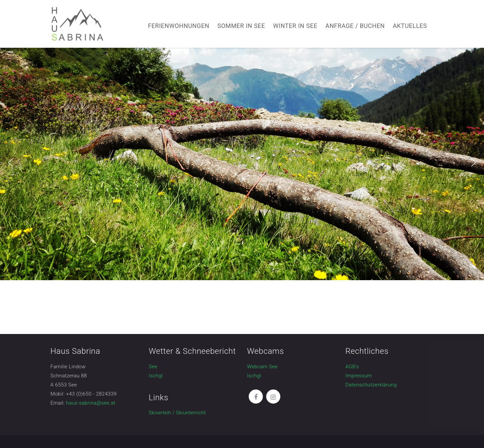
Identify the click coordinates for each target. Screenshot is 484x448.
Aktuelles (410, 26)
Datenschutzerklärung (371, 385)
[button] (10, 162)
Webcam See (262, 367)
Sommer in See (241, 26)
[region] (242, 162)
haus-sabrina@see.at (91, 403)
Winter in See (295, 26)
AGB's (352, 367)
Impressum (359, 376)
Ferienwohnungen (179, 26)
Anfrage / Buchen (355, 26)
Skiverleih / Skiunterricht (177, 413)
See (153, 367)
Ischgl (156, 376)
